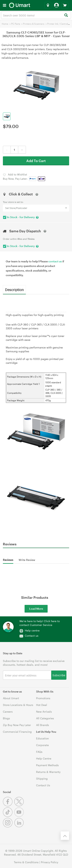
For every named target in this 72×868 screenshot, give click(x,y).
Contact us (32, 636)
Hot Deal (42, 705)
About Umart (11, 698)
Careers (8, 712)
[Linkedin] (19, 826)
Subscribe (59, 675)
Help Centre (44, 758)
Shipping (42, 779)
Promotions (43, 698)
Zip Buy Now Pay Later (17, 725)
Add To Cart (36, 161)
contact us (55, 261)
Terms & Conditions (26, 862)
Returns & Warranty (48, 772)
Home (5, 24)
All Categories (45, 718)
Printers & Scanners (34, 24)
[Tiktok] (9, 816)
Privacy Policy (50, 862)
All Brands (43, 725)
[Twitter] (19, 805)
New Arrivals (44, 712)
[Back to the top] (65, 836)
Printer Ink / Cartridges (60, 24)
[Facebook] (9, 805)
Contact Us (43, 785)
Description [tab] (14, 290)
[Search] (66, 15)
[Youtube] (19, 816)
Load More (36, 609)
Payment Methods (47, 765)
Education (42, 738)
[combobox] (36, 15)
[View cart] (65, 5)
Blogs (6, 718)
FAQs (39, 752)
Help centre (32, 630)
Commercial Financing (17, 732)
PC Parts (16, 24)
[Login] (56, 5)
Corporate (42, 745)
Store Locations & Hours (18, 705)
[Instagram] (9, 826)
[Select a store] (48, 5)
